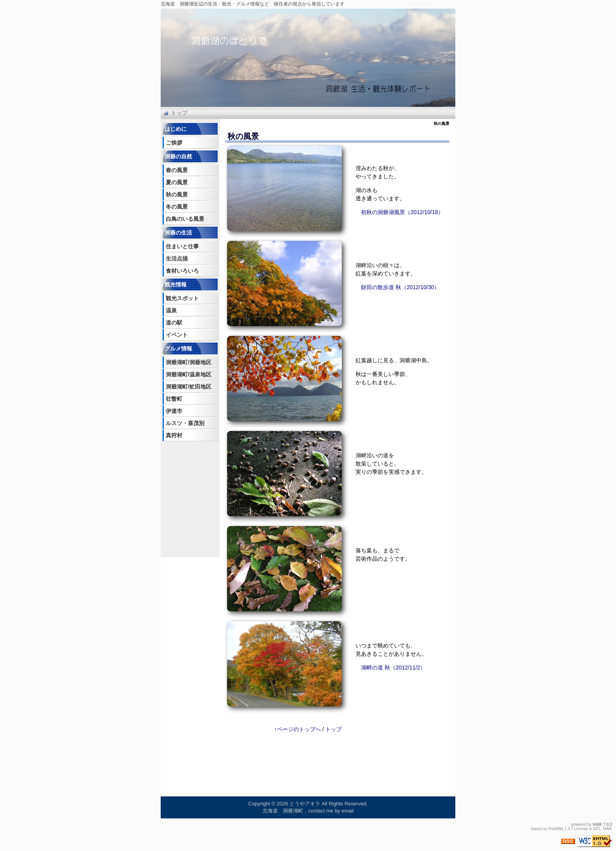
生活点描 (177, 259)
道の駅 (174, 323)
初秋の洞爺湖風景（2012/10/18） (402, 212)
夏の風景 (177, 182)
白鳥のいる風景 (185, 219)
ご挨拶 (174, 143)
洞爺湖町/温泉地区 (189, 374)
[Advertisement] (186, 488)
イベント (177, 335)
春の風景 (177, 170)
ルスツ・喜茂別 (185, 423)
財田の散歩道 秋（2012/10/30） (400, 287)
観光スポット (182, 298)
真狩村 (174, 435)
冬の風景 (177, 207)
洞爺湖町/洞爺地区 (189, 362)
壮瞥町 (174, 399)
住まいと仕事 (182, 246)
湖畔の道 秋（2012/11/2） (393, 668)
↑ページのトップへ (298, 729)
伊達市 (174, 411)
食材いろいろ (182, 271)
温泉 (171, 310)
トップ (179, 113)
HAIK (598, 824)
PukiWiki (556, 829)
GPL (597, 829)
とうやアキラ (305, 804)
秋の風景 (177, 194)
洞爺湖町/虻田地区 (189, 387)
